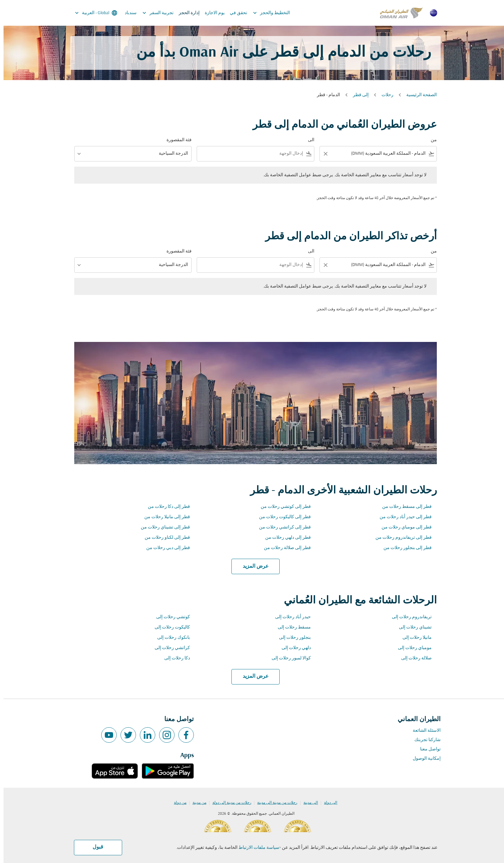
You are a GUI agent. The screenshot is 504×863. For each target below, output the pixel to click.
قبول (94, 847)
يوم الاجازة (211, 13)
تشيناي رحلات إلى (412, 627)
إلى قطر (357, 95)
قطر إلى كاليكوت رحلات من (281, 517)
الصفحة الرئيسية (418, 95)
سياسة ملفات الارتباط (255, 848)
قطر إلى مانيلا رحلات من (164, 517)
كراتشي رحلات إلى (169, 648)
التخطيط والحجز (266, 13)
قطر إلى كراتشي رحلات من (281, 527)
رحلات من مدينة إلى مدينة (274, 803)
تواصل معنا (427, 749)
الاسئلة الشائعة (423, 731)
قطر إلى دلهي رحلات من (284, 538)
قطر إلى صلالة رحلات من (284, 548)
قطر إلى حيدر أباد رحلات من (402, 517)
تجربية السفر (153, 13)
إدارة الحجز (186, 13)
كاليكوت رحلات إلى (169, 627)
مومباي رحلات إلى (411, 648)
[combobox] (379, 154)
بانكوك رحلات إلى (170, 638)
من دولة (177, 803)
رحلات (384, 95)
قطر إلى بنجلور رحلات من (404, 548)
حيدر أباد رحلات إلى (289, 617)
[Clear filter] (322, 154)
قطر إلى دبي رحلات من (165, 548)
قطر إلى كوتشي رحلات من (282, 507)
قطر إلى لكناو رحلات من (164, 538)
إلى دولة (327, 803)
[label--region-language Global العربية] (92, 13)
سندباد (127, 13)
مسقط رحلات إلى (291, 627)
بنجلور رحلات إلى (291, 638)
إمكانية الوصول (423, 759)
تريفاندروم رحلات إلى (408, 617)
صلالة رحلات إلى (413, 658)
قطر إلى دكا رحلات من (165, 507)
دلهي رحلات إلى (293, 648)
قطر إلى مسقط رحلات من (403, 507)
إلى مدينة (307, 803)
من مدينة (196, 803)
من (430, 140)
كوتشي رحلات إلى (170, 617)
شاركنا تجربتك (424, 740)
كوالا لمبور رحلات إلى (288, 658)
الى (308, 140)
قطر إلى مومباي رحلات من (403, 527)
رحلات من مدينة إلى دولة (228, 803)
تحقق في (235, 13)
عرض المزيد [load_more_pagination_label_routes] (252, 566)
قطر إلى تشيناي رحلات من (162, 527)
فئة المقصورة (175, 140)
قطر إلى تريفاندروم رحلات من (400, 538)
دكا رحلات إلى (174, 658)
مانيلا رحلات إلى (414, 638)
